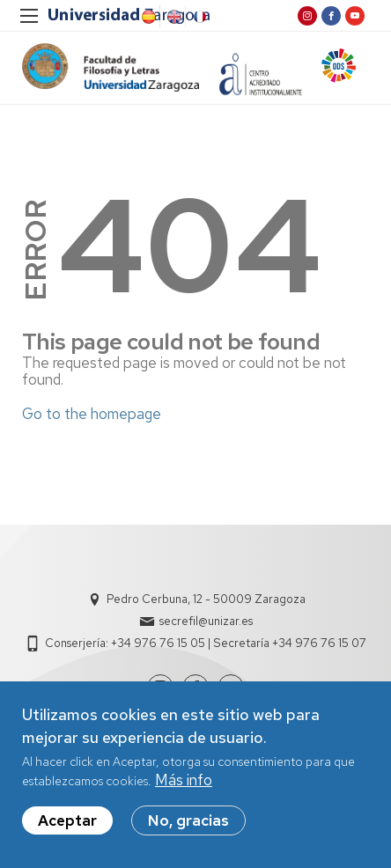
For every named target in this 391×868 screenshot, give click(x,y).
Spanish (147, 17)
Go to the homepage (92, 414)
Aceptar (67, 822)
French (198, 17)
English (173, 17)
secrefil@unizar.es (206, 621)
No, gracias (188, 822)
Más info (184, 782)
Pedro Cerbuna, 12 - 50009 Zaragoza (206, 599)
